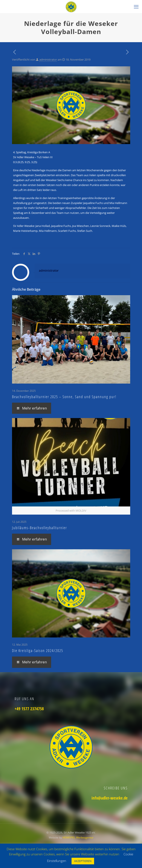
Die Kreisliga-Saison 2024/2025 (38, 651)
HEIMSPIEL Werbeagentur (78, 837)
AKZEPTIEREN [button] (83, 861)
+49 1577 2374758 (29, 709)
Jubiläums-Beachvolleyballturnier (40, 528)
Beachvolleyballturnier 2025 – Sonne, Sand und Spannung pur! (64, 397)
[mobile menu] (136, 6)
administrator (48, 60)
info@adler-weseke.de (110, 798)
